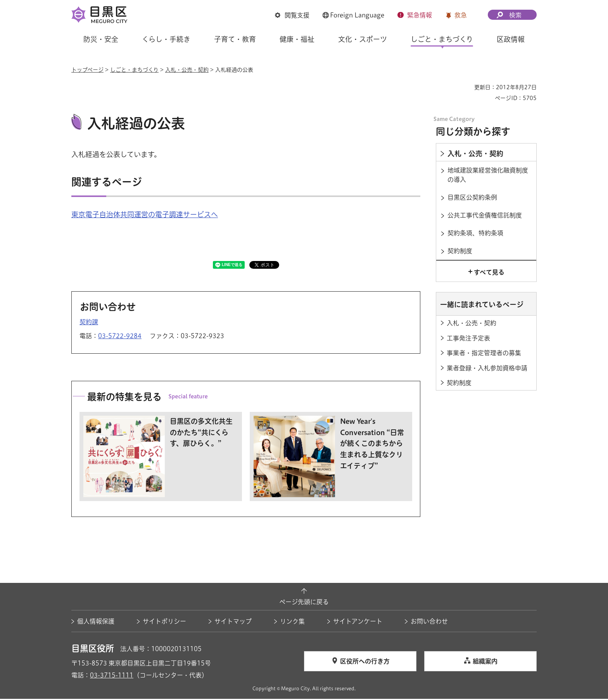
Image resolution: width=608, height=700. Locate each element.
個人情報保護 (96, 622)
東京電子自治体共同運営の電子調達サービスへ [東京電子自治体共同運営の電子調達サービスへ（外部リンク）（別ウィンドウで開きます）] (145, 216)
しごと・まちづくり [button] (442, 39)
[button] (292, 15)
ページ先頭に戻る (304, 603)
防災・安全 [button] (101, 39)
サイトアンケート (358, 622)
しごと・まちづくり (134, 70)
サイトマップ (233, 622)
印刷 (465, 87)
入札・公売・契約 (187, 70)
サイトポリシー (164, 622)
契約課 (89, 323)
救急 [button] (461, 15)
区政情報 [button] (511, 39)
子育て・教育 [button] (235, 39)
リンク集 (292, 622)
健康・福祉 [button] (297, 39)
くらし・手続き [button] (166, 39)
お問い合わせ (429, 622)
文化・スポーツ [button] (363, 39)
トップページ (87, 70)
